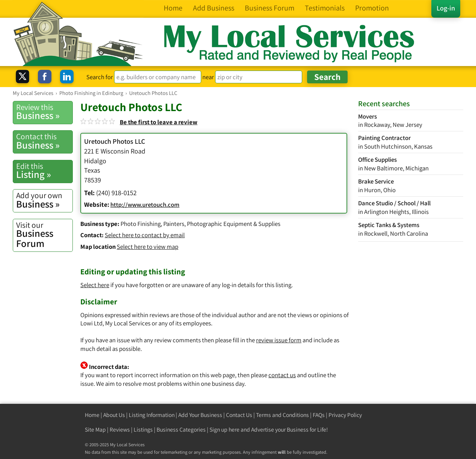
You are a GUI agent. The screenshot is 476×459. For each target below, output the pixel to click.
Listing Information (152, 415)
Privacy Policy (345, 415)
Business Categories (181, 430)
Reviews (120, 430)
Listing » (44, 171)
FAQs (319, 415)
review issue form (279, 340)
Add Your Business (200, 415)
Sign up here (224, 430)
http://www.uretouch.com (145, 205)
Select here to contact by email (145, 235)
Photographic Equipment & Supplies (234, 224)
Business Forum (44, 235)
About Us (114, 415)
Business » (44, 112)
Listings (143, 430)
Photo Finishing (141, 224)
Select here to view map (148, 247)
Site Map (95, 430)
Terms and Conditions (282, 415)
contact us (282, 375)
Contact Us (239, 415)
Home (92, 415)
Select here (95, 285)
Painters (174, 224)
